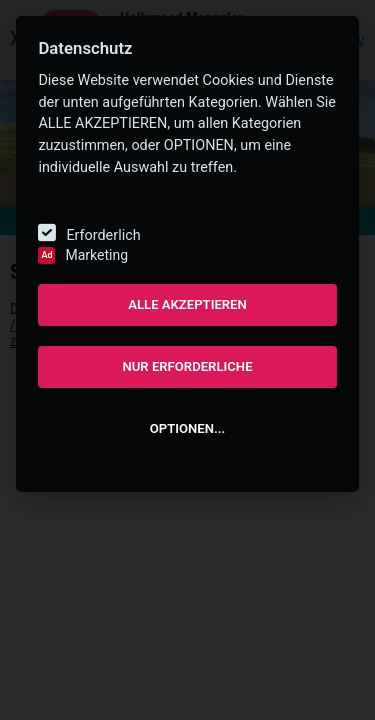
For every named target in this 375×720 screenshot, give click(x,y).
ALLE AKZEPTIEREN (187, 304)
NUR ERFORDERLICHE (187, 366)
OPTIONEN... (187, 428)
